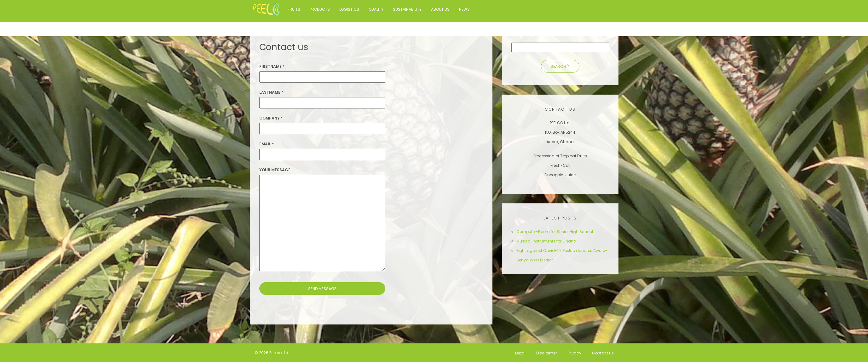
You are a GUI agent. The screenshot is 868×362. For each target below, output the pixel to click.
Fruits (294, 9)
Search (558, 66)
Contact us (603, 353)
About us (440, 9)
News (464, 9)
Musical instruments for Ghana (546, 241)
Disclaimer (546, 353)
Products (320, 9)
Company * (271, 118)
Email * (267, 144)
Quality (376, 9)
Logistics (349, 9)
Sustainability (407, 9)
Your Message (275, 170)
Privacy (574, 353)
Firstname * (272, 66)
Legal (520, 353)
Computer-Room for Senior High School (555, 232)
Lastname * (271, 92)
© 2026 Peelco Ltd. (272, 353)
